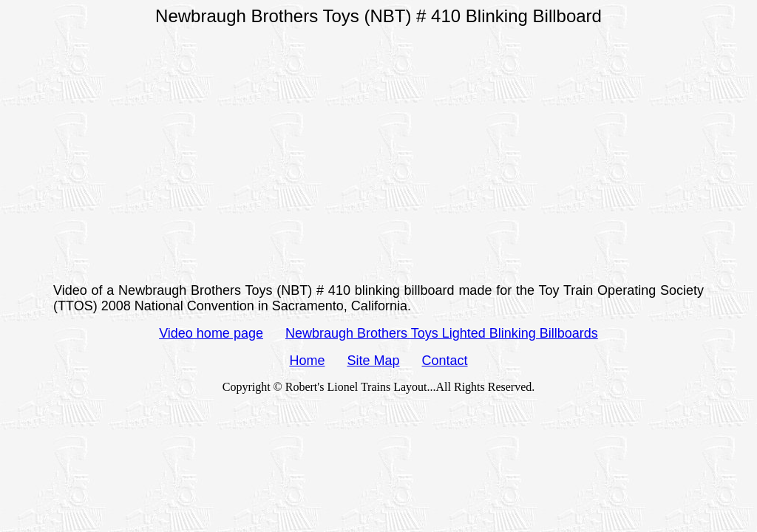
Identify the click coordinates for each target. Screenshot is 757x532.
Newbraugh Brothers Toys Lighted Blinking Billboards (442, 333)
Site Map (373, 361)
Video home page (211, 333)
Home (307, 361)
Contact (445, 361)
